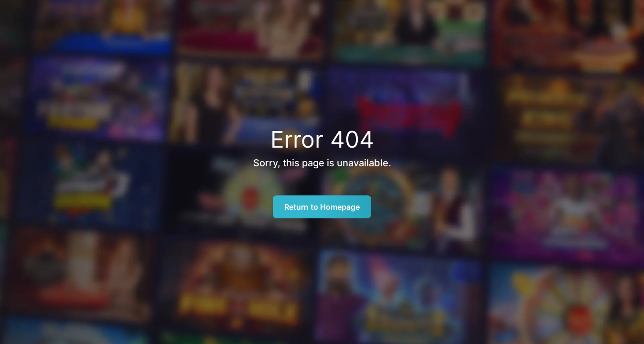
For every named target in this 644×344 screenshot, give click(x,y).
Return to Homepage (322, 207)
